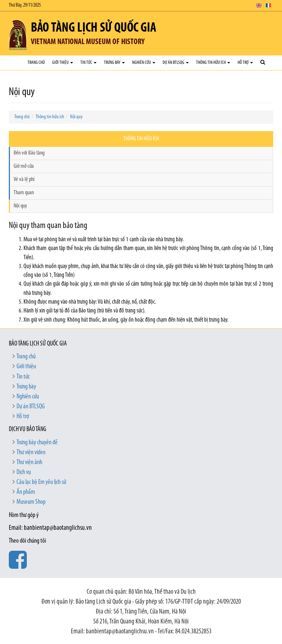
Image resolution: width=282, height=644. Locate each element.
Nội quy (76, 117)
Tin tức (88, 63)
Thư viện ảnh (29, 462)
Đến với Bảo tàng (29, 153)
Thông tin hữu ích (213, 63)
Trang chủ (36, 63)
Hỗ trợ (245, 63)
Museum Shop (31, 502)
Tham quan (24, 193)
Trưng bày (114, 63)
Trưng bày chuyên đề (37, 443)
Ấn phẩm (26, 492)
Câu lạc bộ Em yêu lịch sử (41, 482)
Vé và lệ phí (24, 180)
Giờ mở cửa (24, 166)
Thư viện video (31, 453)
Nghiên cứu (144, 63)
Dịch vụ (24, 472)
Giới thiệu (63, 63)
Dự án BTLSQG (176, 63)
